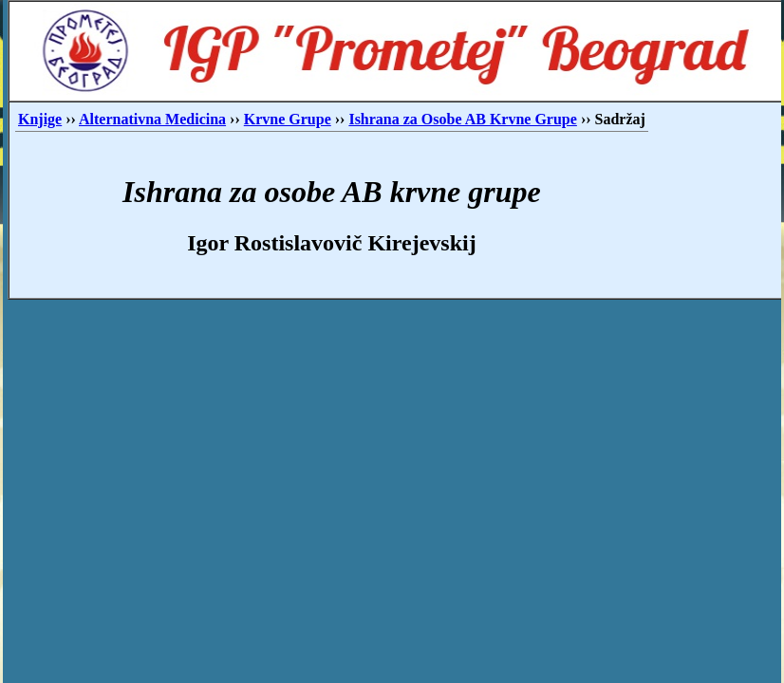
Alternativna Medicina (152, 119)
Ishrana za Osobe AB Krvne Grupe (462, 119)
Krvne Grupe (288, 119)
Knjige (40, 119)
